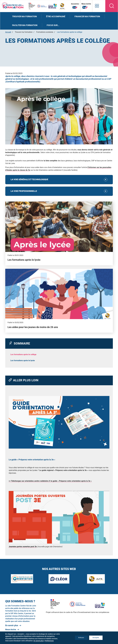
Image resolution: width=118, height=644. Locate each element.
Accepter (96, 638)
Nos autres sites (97, 6)
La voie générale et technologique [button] (30, 179)
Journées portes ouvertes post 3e (23, 547)
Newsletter (75, 6)
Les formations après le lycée (24, 260)
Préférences (49, 641)
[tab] (59, 180)
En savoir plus (12, 625)
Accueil (8, 32)
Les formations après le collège (23, 354)
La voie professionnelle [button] (24, 191)
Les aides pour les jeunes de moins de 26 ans (33, 327)
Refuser (81, 638)
